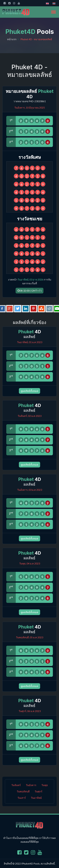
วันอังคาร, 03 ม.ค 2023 (30, 490)
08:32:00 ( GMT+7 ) (29, 291)
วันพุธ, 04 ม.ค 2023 (30, 564)
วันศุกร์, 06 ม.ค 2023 (30, 711)
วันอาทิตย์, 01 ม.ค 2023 (30, 342)
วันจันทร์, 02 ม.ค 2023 (29, 416)
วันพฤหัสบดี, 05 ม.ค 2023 (29, 637)
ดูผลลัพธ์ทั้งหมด (29, 391)
